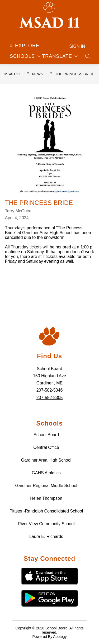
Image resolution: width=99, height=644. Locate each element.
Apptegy (60, 637)
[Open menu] (24, 46)
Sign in (77, 46)
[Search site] (88, 56)
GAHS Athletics (46, 473)
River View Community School (46, 524)
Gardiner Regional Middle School (46, 486)
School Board (46, 435)
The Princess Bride (75, 74)
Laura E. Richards (46, 536)
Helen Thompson (46, 498)
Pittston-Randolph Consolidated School (46, 511)
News (37, 74)
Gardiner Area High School (46, 460)
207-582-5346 (50, 390)
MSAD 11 (12, 74)
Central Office (46, 447)
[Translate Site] (60, 56)
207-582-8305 (50, 398)
